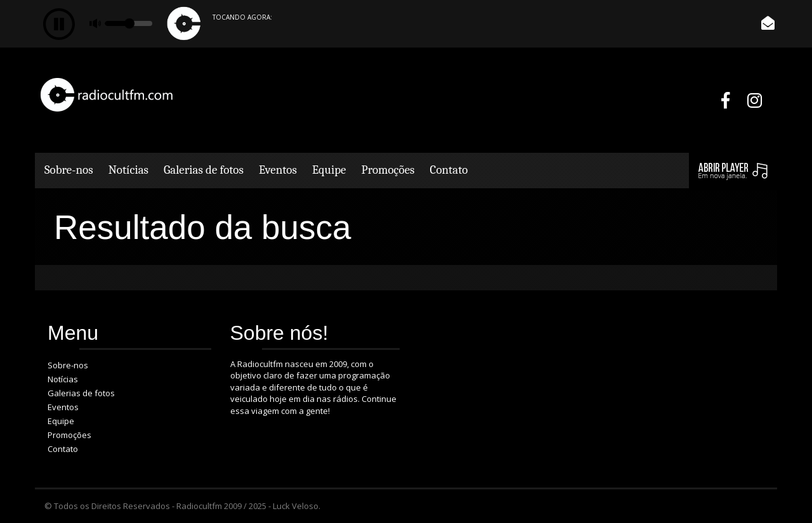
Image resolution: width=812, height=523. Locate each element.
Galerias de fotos (204, 170)
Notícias (128, 170)
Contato (449, 170)
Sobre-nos (69, 170)
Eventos (278, 170)
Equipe (329, 170)
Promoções (388, 170)
